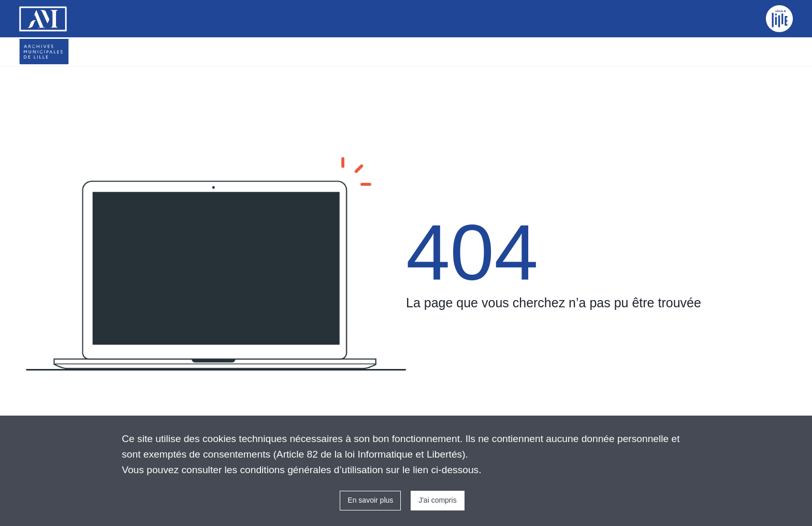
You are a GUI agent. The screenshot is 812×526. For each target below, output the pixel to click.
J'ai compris (437, 500)
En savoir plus (370, 500)
